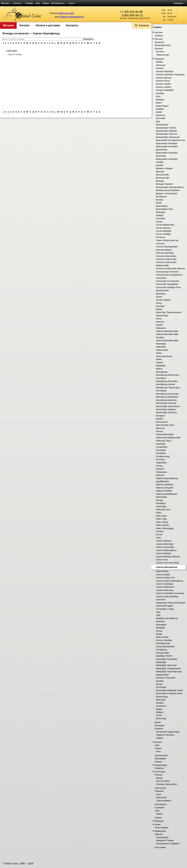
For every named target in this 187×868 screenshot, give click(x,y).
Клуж (159, 794)
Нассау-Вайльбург (165, 434)
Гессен (159, 222)
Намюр (160, 738)
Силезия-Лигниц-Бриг (167, 784)
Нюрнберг (161, 444)
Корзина (144, 25)
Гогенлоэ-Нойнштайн (166, 259)
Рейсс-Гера (161, 519)
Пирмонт (160, 469)
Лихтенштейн (161, 755)
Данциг (160, 778)
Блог (38, 3)
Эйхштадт (161, 700)
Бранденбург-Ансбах (166, 128)
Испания (159, 729)
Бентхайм (161, 118)
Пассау (159, 466)
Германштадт (163, 55)
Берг (158, 121)
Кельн (159, 319)
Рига (158, 751)
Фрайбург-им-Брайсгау (167, 618)
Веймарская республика (168, 190)
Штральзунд (162, 697)
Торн (158, 612)
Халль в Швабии (164, 640)
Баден (159, 103)
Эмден (159, 709)
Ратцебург (161, 503)
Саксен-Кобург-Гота (165, 578)
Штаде (159, 684)
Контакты (72, 25)
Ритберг (160, 531)
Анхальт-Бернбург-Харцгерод (170, 74)
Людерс (160, 362)
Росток (159, 535)
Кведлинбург (162, 316)
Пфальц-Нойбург (164, 491)
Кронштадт (162, 797)
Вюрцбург (161, 212)
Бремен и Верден (164, 168)
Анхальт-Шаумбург (165, 90)
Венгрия (159, 48)
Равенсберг (162, 497)
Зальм (159, 297)
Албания (159, 36)
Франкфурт (161, 625)
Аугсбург (160, 93)
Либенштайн (162, 350)
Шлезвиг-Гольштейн (166, 678)
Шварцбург (161, 662)
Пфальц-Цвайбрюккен (167, 494)
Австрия (159, 32)
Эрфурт (160, 712)
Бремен (160, 165)
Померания (161, 472)
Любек (159, 359)
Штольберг (161, 687)
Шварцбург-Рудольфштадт (169, 671)
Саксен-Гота (162, 560)
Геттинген (161, 237)
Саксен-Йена (162, 571)
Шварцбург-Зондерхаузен (168, 668)
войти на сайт (66, 13)
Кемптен (160, 322)
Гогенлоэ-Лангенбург (166, 256)
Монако (158, 762)
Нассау (159, 431)
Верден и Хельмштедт (167, 193)
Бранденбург (162, 125)
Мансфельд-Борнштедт (167, 394)
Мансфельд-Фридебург (167, 397)
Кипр (157, 745)
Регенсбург (161, 506)
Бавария (160, 100)
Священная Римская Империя (171, 603)
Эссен (159, 715)
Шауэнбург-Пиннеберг (167, 659)
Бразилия (159, 42)
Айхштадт (161, 65)
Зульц (159, 303)
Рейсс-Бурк (161, 516)
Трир (158, 615)
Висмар (160, 200)
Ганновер (160, 218)
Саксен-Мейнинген (165, 587)
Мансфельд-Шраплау (166, 400)
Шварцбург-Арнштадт (166, 665)
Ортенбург (161, 450)
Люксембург (160, 758)
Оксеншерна (162, 837)
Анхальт (160, 68)
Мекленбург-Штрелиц (166, 412)
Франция (159, 821)
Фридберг (161, 628)
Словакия (159, 808)
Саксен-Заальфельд (166, 567)
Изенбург (160, 306)
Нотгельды (160, 772)
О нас (72, 3)
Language (179, 3)
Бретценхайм (162, 175)
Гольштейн (161, 278)
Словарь (29, 3)
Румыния (159, 791)
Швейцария (160, 831)
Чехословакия (162, 828)
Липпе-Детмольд (164, 356)
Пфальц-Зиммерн (165, 484)
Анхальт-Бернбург (165, 71)
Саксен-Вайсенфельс (166, 550)
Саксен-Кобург (163, 575)
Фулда (159, 634)
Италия (158, 742)
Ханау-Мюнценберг (165, 647)
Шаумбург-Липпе (164, 656)
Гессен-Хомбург (164, 234)
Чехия (158, 824)
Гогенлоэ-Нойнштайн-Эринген (170, 269)
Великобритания (163, 45)
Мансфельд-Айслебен (167, 381)
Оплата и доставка (48, 25)
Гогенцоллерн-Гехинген (167, 272)
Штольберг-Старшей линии (169, 693)
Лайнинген (161, 328)
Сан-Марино (161, 804)
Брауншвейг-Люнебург (167, 143)
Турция (158, 818)
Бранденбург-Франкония (168, 137)
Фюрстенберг (162, 637)
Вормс (159, 203)
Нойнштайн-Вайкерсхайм (168, 438)
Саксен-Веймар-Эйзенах (168, 557)
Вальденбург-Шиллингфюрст (170, 187)
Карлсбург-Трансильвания (169, 312)
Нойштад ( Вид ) (164, 441)
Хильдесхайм (162, 653)
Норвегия (159, 768)
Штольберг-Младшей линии (169, 690)
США (157, 811)
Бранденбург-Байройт (167, 131)
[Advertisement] (76, 82)
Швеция (159, 834)
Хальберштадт (163, 643)
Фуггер (159, 631)
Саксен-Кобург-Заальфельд (169, 581)
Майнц (159, 369)
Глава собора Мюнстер (167, 240)
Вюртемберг (162, 206)
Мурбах (160, 419)
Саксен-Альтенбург (165, 547)
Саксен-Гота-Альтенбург (168, 563)
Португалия (160, 788)
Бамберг (160, 109)
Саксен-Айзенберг (165, 544)
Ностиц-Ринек (163, 781)
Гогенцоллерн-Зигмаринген (169, 275)
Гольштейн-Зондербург (167, 284)
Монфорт (160, 416)
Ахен (158, 96)
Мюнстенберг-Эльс (165, 425)
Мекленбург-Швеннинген (168, 406)
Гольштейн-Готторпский (167, 281)
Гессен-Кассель (163, 228)
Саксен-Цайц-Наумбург (167, 596)
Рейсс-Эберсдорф (165, 528)
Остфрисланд (163, 456)
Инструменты (59, 3)
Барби (159, 112)
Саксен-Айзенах (164, 541)
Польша (159, 775)
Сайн (158, 538)
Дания (158, 722)
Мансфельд (162, 372)
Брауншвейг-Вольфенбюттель (170, 140)
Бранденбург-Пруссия (166, 134)
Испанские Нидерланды (168, 732)
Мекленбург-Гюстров (166, 403)
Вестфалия (161, 197)
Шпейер (160, 681)
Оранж (159, 814)
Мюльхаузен (162, 422)
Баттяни (160, 52)
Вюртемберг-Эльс (165, 209)
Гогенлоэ (160, 244)
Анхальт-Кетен (163, 81)
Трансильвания (164, 801)
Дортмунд (161, 294)
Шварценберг (162, 675)
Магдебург (161, 366)
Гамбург (160, 215)
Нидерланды (161, 765)
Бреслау (160, 172)
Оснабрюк (161, 453)
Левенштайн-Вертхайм (167, 331)
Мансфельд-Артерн (165, 384)
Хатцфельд (161, 650)
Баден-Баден (162, 106)
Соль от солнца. (15, 54)
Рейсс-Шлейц (162, 525)
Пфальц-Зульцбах (165, 488)
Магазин (6, 3)
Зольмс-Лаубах (163, 300)
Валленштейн (163, 178)
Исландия (160, 725)
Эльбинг (160, 703)
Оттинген (160, 459)
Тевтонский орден (165, 606)
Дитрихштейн (162, 290)
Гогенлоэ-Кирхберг (165, 253)
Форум (46, 3)
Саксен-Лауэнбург (165, 584)
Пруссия (160, 475)
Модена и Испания (165, 735)
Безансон (160, 115)
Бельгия (159, 39)
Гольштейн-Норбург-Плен (168, 287)
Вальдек (160, 181)
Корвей (159, 325)
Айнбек (159, 62)
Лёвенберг (161, 347)
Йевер (159, 309)
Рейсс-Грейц (162, 522)
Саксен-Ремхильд (165, 590)
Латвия (158, 748)
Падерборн (161, 463)
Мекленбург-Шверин (166, 409)
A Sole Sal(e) (12, 51)
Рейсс (159, 513)
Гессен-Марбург (164, 231)
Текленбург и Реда (165, 609)
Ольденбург (162, 447)
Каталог (18, 3)
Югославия (160, 847)
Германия (159, 59)
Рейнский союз (163, 510)
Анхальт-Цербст (164, 84)
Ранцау (159, 500)
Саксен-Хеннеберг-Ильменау (170, 593)
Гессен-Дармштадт (165, 225)
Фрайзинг (160, 621)
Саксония (161, 599)
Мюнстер (160, 428)
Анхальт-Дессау (164, 78)
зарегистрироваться (71, 17)
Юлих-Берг (161, 718)
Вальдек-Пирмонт (165, 184)
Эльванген (161, 706)
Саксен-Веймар (163, 553)
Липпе (159, 353)
